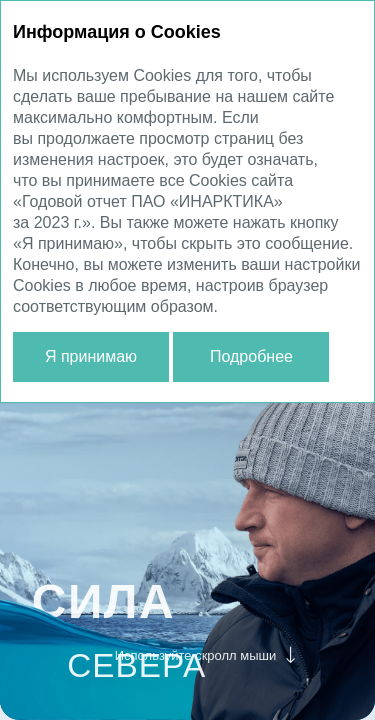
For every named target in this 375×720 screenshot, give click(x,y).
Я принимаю (91, 356)
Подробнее (251, 356)
